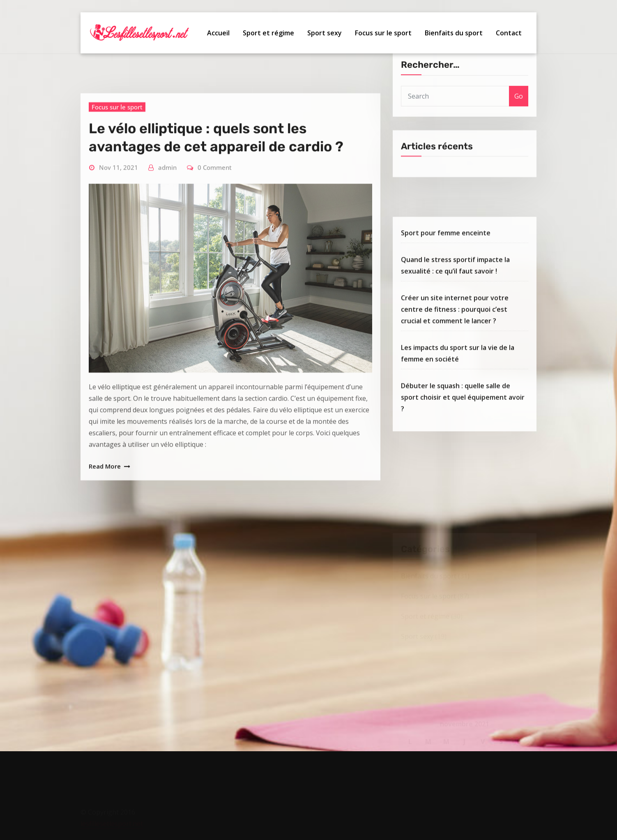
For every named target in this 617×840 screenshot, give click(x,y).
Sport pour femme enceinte (446, 307)
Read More (105, 601)
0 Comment (215, 302)
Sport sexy (325, 33)
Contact (509, 33)
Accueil (218, 33)
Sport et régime (268, 33)
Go (519, 120)
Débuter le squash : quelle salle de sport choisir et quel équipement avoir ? (463, 472)
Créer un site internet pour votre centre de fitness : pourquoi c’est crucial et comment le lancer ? (455, 384)
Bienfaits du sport (454, 33)
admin (167, 302)
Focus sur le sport (383, 33)
